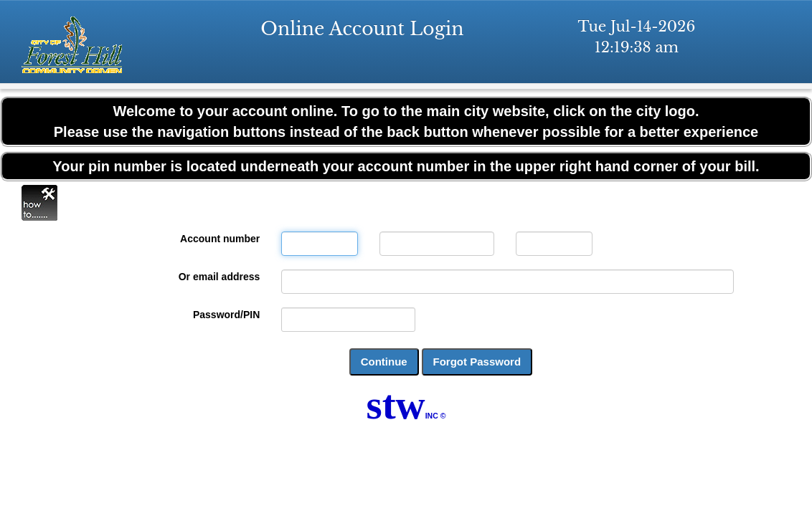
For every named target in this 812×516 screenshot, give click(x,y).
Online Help (39, 203)
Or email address (219, 277)
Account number (220, 239)
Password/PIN (226, 315)
